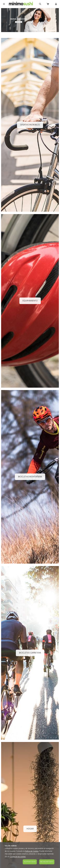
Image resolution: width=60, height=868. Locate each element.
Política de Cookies (32, 851)
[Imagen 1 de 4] (30, 21)
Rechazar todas (47, 862)
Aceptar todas (30, 862)
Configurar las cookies (18, 857)
